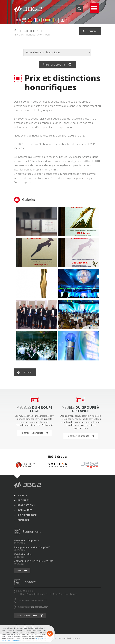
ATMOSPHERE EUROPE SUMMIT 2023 (34, 561)
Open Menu (94, 8)
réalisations (26, 505)
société (22, 495)
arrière (93, 31)
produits (23, 500)
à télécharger (27, 515)
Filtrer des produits (54, 65)
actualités (25, 510)
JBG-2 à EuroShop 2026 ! (27, 540)
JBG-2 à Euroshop (23, 554)
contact (23, 520)
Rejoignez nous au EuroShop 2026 (32, 547)
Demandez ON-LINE (27, 615)
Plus (20, 570)
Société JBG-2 (31, 31)
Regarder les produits (32, 433)
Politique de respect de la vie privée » (63, 638)
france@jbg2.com (39, 607)
